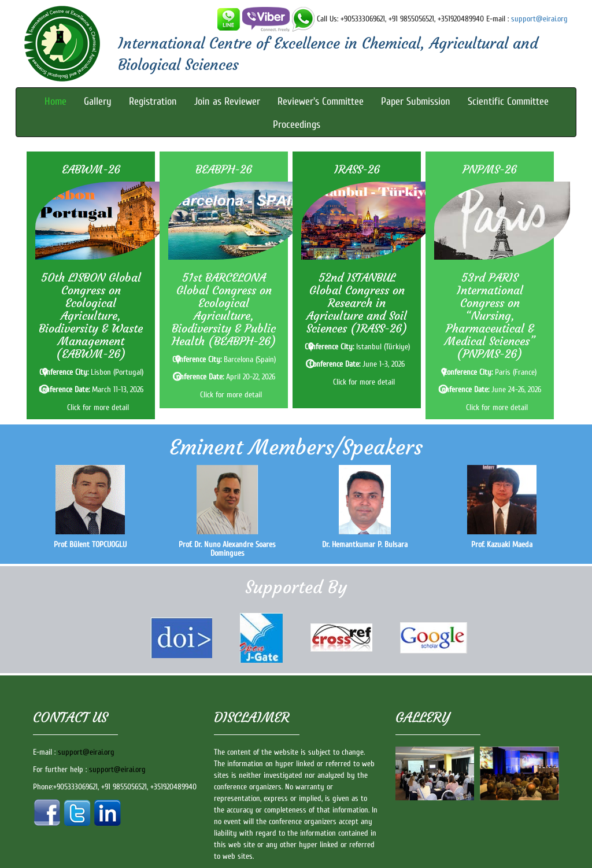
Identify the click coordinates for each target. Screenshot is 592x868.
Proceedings (297, 125)
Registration (153, 101)
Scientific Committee (508, 101)
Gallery (98, 101)
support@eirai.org (539, 19)
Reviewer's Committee (321, 101)
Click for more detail (98, 407)
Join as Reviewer (227, 101)
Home (55, 101)
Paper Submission (416, 101)
